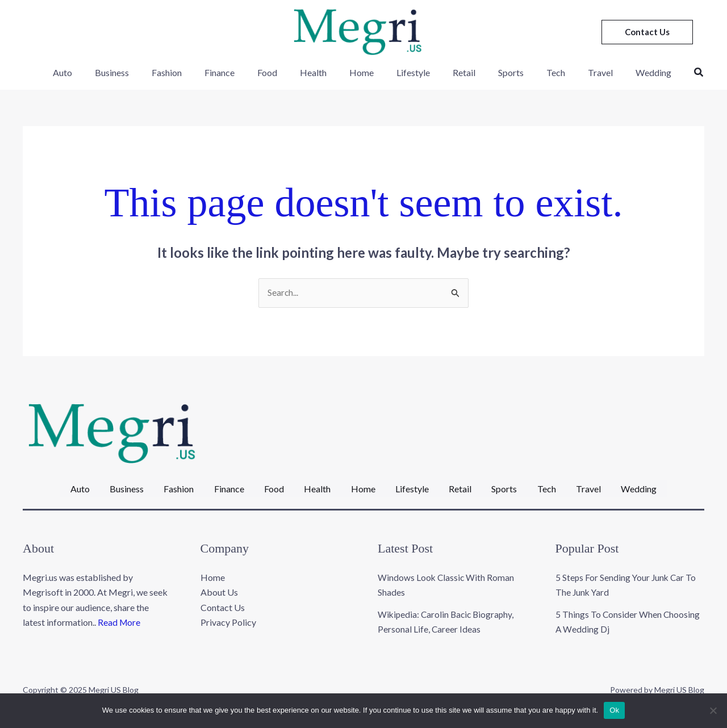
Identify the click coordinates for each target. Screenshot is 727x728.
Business (136, 72)
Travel (579, 72)
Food (278, 72)
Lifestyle (410, 72)
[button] (647, 32)
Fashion (187, 72)
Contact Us (223, 600)
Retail (457, 72)
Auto (91, 72)
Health (319, 72)
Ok (614, 710)
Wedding (628, 72)
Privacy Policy (228, 615)
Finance (235, 72)
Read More (120, 615)
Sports (499, 72)
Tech (539, 72)
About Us (219, 585)
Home (363, 72)
